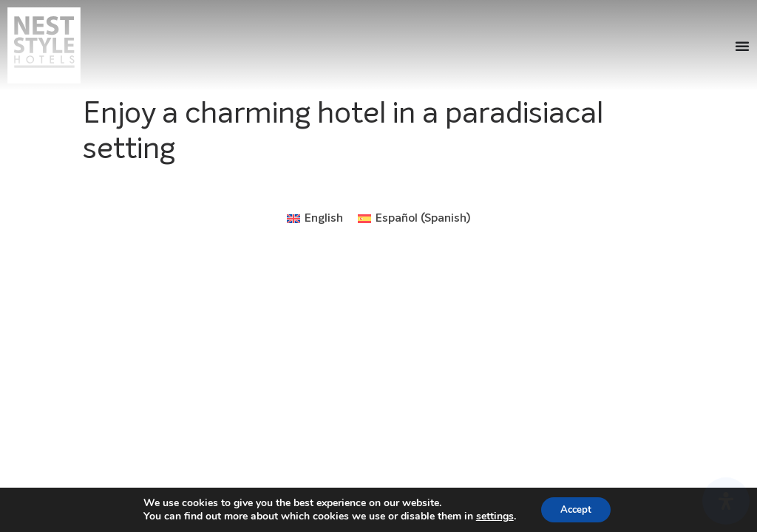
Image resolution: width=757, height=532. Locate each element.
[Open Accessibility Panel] (726, 501)
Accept (576, 509)
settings (491, 516)
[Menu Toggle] (742, 46)
